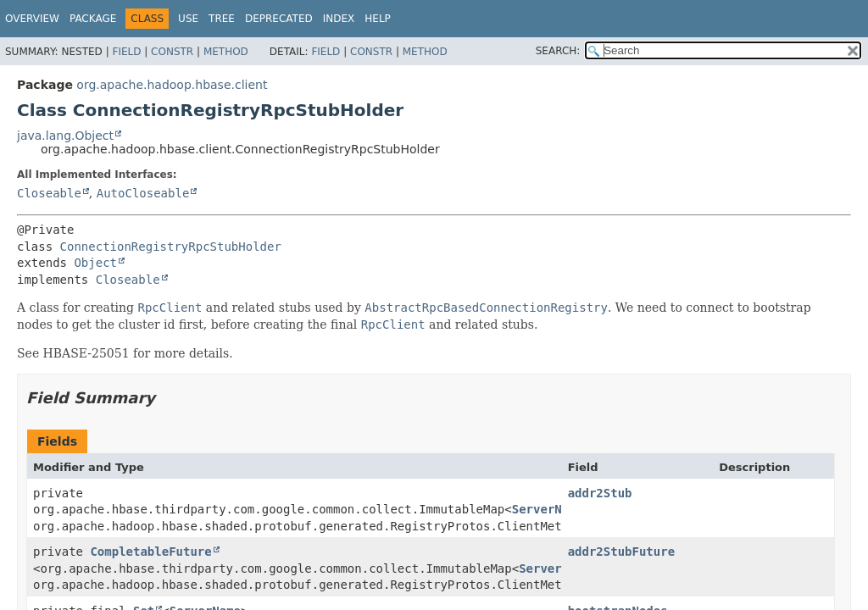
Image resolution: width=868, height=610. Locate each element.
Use (188, 19)
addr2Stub (600, 493)
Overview (32, 19)
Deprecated (279, 19)
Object (95, 263)
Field (126, 52)
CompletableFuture (150, 552)
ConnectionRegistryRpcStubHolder (171, 247)
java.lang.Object (65, 136)
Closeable (49, 193)
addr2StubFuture (621, 552)
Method (226, 52)
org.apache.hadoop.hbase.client (172, 85)
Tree (222, 19)
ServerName (548, 509)
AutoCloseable (143, 193)
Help (378, 19)
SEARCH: (558, 51)
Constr (172, 52)
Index (339, 19)
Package (93, 19)
